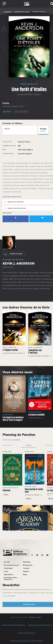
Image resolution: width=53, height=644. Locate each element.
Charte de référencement (27, 633)
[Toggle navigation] (6, 4)
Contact (26, 568)
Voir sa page (8, 267)
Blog (25, 574)
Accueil (7, 562)
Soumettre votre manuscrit (10, 578)
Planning (27, 562)
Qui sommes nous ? (12, 565)
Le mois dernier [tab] (7, 445)
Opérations (8, 574)
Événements (28, 565)
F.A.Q (6, 571)
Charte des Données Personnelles (40, 625)
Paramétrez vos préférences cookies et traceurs (27, 641)
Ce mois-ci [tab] (29, 445)
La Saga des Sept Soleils (22, 12)
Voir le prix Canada (21, 112)
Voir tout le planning (11, 440)
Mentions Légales (35, 617)
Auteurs (26, 571)
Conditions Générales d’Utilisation (13, 625)
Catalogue (8, 12)
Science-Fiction (24, 142)
